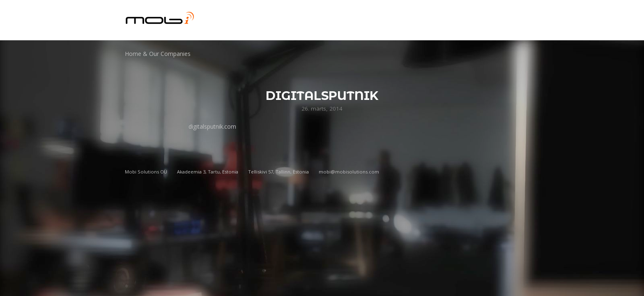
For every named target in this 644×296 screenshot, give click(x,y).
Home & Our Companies (158, 54)
